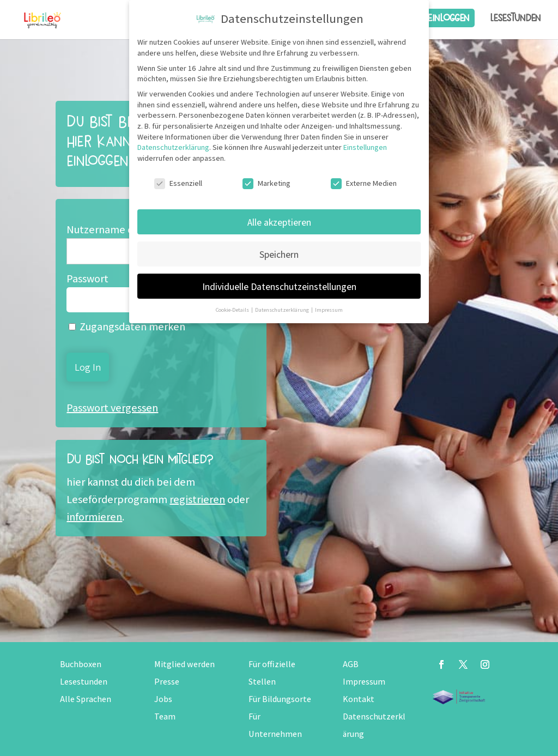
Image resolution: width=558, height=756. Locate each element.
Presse (167, 682)
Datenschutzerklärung (173, 147)
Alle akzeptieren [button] (279, 222)
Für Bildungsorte (280, 699)
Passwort (87, 279)
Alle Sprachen (86, 699)
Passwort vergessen (112, 408)
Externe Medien (364, 183)
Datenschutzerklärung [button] (283, 310)
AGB (351, 664)
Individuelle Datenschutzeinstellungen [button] (279, 286)
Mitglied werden (184, 664)
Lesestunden (515, 18)
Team (165, 716)
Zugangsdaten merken (127, 326)
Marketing (266, 183)
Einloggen (448, 18)
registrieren (197, 499)
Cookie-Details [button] (233, 310)
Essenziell (178, 183)
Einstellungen (365, 147)
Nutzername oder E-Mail (124, 229)
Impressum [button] (329, 310)
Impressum (364, 682)
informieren (94, 517)
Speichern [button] (279, 254)
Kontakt (359, 699)
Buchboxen (81, 664)
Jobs (163, 699)
